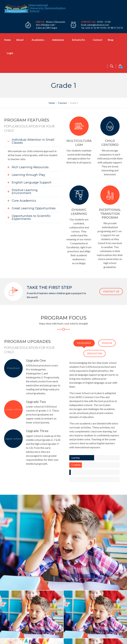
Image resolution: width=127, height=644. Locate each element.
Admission (58, 40)
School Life (78, 40)
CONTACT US (111, 292)
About (20, 40)
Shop (111, 40)
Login (10, 53)
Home (8, 40)
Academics (38, 40)
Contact (98, 40)
